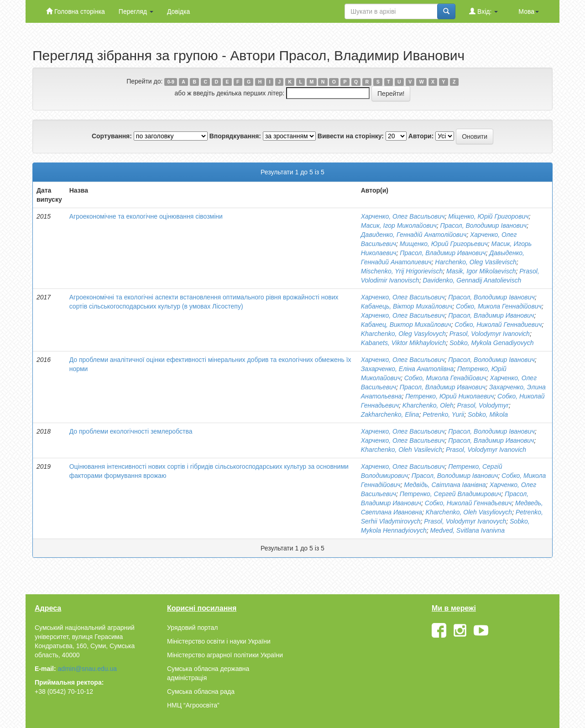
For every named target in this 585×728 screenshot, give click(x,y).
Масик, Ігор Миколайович (399, 225)
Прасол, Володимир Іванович (483, 225)
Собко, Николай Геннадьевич (468, 503)
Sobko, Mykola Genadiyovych (491, 343)
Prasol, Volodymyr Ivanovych (465, 521)
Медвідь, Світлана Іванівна (445, 485)
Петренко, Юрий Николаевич (449, 396)
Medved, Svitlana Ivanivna (467, 530)
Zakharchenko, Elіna (390, 414)
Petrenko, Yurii (443, 414)
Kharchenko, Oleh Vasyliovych (469, 512)
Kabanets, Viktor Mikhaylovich (404, 343)
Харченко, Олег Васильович (403, 216)
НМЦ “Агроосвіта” (193, 705)
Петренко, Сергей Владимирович (450, 494)
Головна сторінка (76, 11)
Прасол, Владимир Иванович (443, 253)
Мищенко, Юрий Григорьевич (444, 244)
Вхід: (483, 11)
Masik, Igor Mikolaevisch (481, 271)
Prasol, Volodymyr (483, 405)
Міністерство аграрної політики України (225, 655)
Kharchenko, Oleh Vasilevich (402, 450)
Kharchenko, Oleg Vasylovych (403, 334)
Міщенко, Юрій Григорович (488, 216)
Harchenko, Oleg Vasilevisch (475, 262)
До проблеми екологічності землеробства (131, 431)
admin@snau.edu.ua (87, 669)
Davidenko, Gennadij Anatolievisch (472, 280)
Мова (529, 11)
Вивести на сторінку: (351, 136)
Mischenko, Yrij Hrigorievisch (402, 271)
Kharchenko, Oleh (428, 405)
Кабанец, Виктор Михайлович (406, 325)
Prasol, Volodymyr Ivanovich (490, 334)
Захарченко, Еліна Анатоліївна (407, 369)
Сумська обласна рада (201, 691)
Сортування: (112, 136)
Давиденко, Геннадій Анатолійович (414, 235)
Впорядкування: (235, 136)
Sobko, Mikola (488, 414)
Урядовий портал (192, 628)
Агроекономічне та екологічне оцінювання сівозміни (146, 216)
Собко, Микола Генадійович (445, 378)
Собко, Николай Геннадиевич (498, 325)
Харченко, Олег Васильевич (403, 315)
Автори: (421, 136)
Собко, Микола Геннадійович (499, 306)
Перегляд (136, 11)
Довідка (178, 11)
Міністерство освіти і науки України (219, 641)
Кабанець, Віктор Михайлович (407, 306)
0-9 (171, 82)
